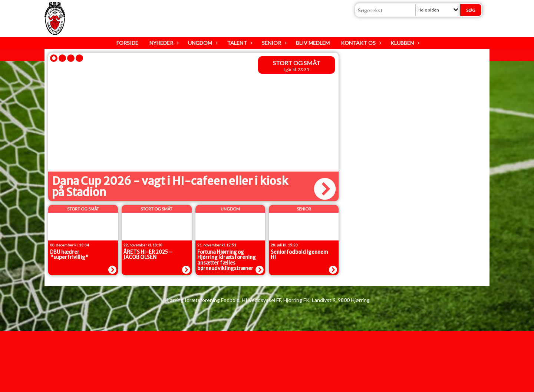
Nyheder (163, 43)
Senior (273, 43)
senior (304, 209)
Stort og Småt (297, 63)
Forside (127, 43)
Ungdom (202, 43)
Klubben (404, 43)
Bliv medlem (313, 43)
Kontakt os (360, 43)
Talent (239, 43)
